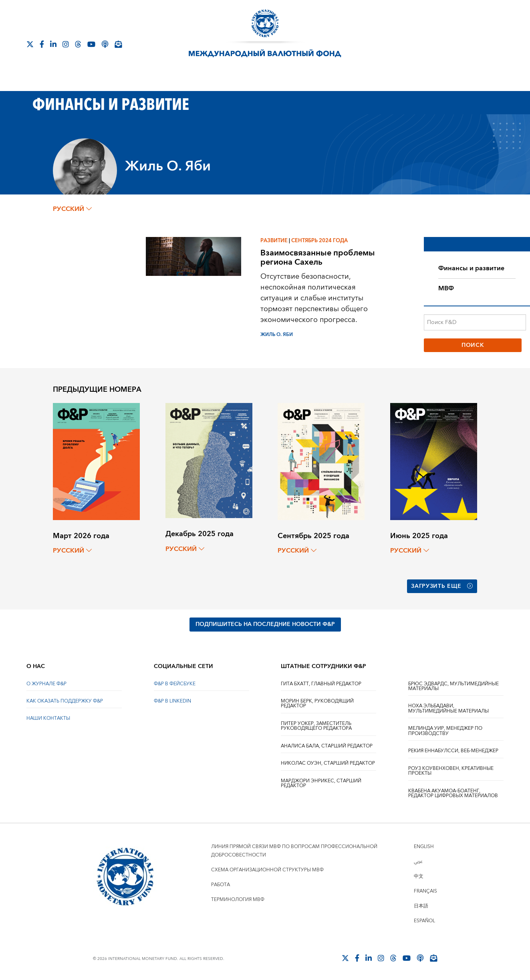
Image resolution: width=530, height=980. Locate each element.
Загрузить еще (442, 586)
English (424, 846)
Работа (221, 884)
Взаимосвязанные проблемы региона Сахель (318, 257)
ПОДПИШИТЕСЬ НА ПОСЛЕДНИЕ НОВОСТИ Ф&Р (265, 624)
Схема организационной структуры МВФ (267, 869)
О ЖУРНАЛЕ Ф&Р (46, 683)
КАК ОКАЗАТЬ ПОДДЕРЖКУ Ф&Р (65, 700)
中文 (419, 876)
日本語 (421, 905)
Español (424, 920)
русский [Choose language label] (72, 209)
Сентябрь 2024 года (319, 241)
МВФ (446, 288)
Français (425, 890)
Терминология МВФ (238, 899)
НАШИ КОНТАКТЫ (48, 718)
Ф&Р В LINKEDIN (172, 700)
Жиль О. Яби (277, 335)
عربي (418, 861)
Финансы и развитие (471, 268)
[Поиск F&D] (475, 322)
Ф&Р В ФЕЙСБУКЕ (175, 683)
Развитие (274, 241)
